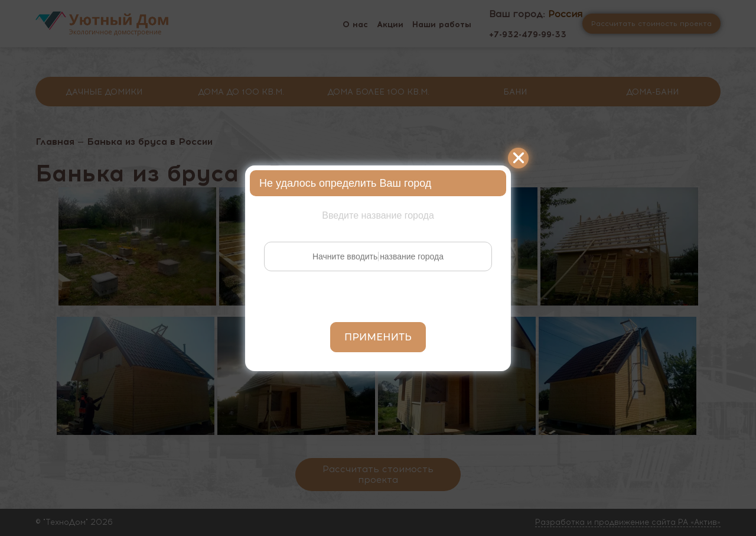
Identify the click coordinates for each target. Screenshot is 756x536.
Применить (378, 337)
